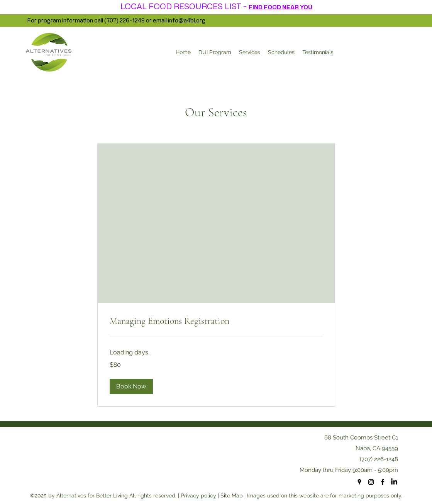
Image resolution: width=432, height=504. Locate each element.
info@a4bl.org (187, 20)
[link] (216, 321)
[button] (131, 387)
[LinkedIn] (394, 482)
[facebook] (383, 482)
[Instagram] (371, 482)
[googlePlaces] (359, 482)
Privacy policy (198, 495)
